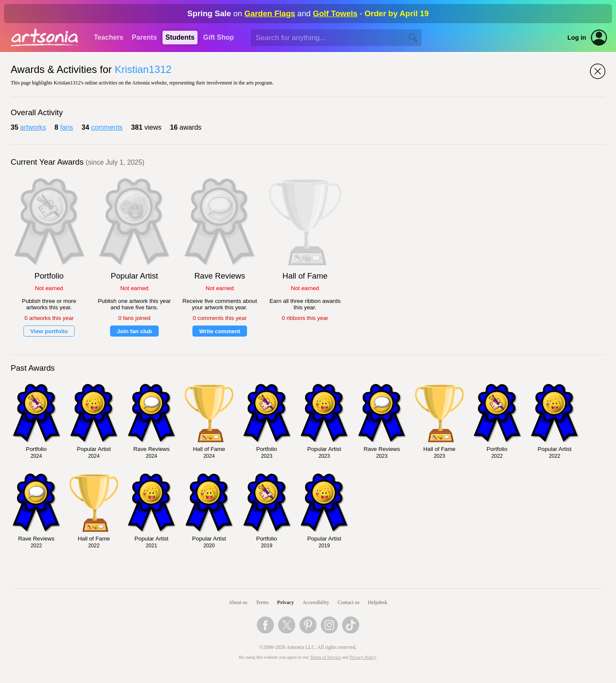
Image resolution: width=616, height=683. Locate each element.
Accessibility (316, 602)
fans (67, 127)
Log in (577, 38)
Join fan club (134, 331)
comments (107, 127)
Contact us (349, 602)
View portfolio (49, 331)
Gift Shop (218, 37)
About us (238, 602)
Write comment (220, 331)
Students (180, 37)
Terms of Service (325, 657)
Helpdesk (378, 602)
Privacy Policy (363, 657)
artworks (33, 127)
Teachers (109, 37)
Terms (262, 602)
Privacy (286, 602)
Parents (144, 37)
